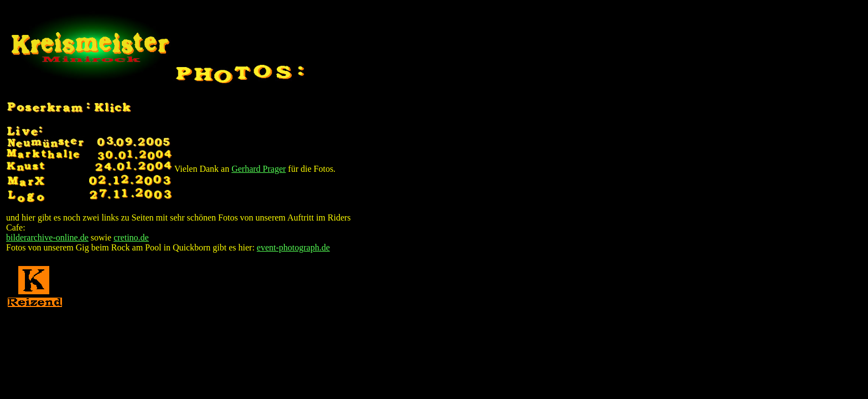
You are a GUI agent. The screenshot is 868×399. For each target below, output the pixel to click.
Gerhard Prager (259, 169)
